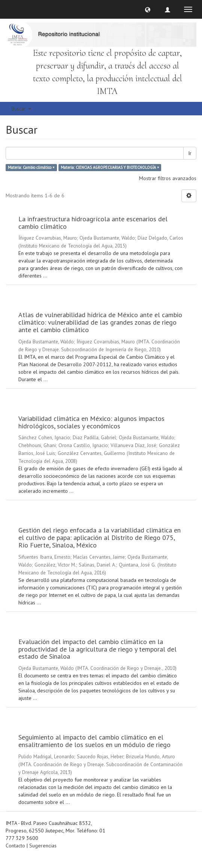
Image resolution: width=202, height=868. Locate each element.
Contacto (15, 846)
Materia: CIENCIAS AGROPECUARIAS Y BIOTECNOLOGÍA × (110, 167)
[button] (148, 9)
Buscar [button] (21, 109)
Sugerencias (43, 846)
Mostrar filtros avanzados (168, 178)
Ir (190, 153)
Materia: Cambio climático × (31, 167)
